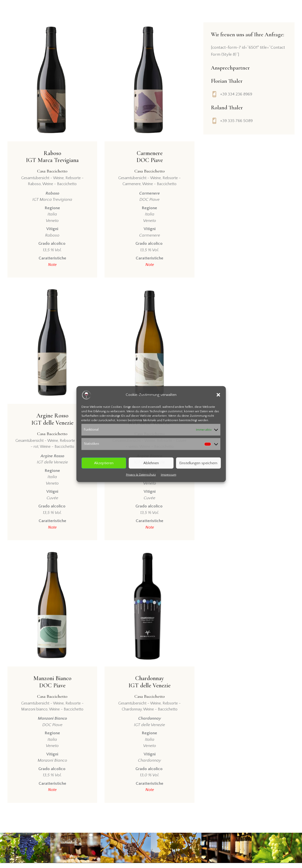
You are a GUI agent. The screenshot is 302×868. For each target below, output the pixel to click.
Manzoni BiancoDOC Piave (52, 691)
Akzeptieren (104, 463)
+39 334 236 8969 (236, 94)
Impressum (169, 475)
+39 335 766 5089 (236, 121)
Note (52, 266)
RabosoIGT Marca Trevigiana (52, 162)
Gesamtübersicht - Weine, (43, 180)
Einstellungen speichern (198, 463)
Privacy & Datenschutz (141, 475)
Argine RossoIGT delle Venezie (52, 427)
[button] (218, 395)
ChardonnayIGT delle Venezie (150, 691)
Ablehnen (151, 463)
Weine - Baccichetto (60, 186)
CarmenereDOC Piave (150, 162)
